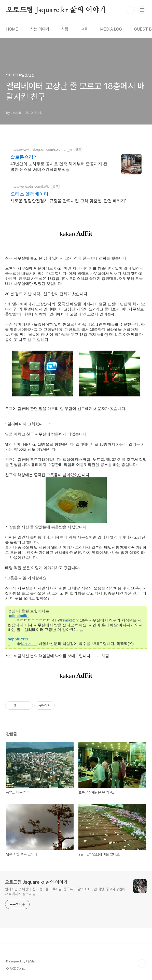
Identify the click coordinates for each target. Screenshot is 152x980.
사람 (65, 29)
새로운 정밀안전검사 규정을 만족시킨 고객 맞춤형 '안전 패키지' (68, 201)
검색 (131, 10)
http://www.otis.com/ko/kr (30, 186)
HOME (12, 29)
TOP (142, 963)
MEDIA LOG (111, 29)
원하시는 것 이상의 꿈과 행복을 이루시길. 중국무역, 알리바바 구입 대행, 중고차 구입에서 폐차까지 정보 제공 (65, 892)
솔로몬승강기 (24, 157)
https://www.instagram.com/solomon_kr (42, 149)
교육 (84, 29)
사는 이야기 (40, 29)
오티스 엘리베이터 (29, 194)
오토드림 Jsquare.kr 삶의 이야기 (56, 10)
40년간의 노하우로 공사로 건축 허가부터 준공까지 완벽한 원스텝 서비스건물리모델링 (59, 167)
